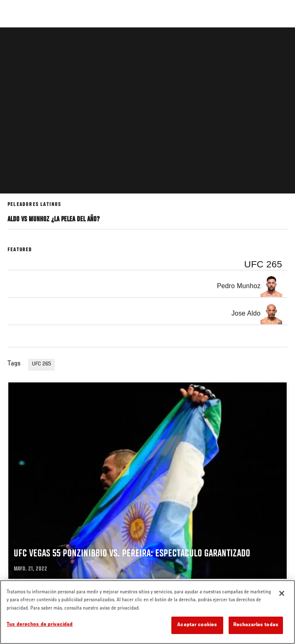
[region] (147, 612)
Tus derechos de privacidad (40, 625)
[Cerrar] (282, 593)
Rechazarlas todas (256, 625)
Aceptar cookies (197, 625)
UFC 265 (41, 364)
